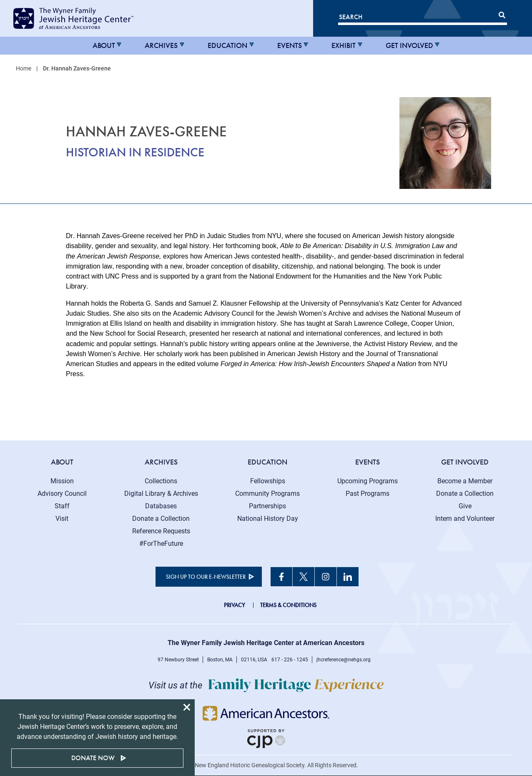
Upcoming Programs (368, 481)
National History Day (268, 519)
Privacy (235, 605)
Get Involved (409, 45)
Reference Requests (161, 531)
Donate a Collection (161, 519)
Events (290, 45)
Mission (62, 481)
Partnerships (267, 506)
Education (227, 45)
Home (24, 68)
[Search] (423, 18)
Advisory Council (62, 493)
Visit (62, 519)
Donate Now (93, 758)
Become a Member (465, 481)
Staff (62, 506)
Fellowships (268, 481)
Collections (161, 481)
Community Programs (267, 493)
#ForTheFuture (161, 544)
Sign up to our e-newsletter (206, 577)
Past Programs (368, 493)
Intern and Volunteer (465, 519)
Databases (161, 506)
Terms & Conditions (288, 605)
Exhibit (344, 45)
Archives (161, 45)
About (104, 45)
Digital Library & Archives (161, 493)
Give (465, 506)
